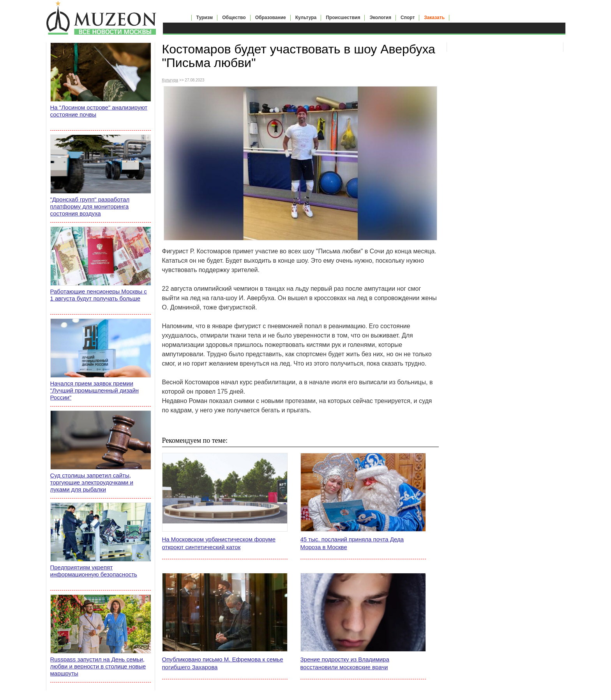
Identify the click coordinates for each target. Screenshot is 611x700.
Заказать (434, 18)
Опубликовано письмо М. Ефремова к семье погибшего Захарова (223, 663)
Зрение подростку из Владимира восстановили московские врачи (345, 663)
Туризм (205, 18)
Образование (271, 18)
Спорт (408, 18)
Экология (380, 18)
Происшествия (343, 18)
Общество (234, 18)
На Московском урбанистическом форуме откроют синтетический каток (219, 543)
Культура (306, 18)
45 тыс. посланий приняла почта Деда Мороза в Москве (352, 543)
